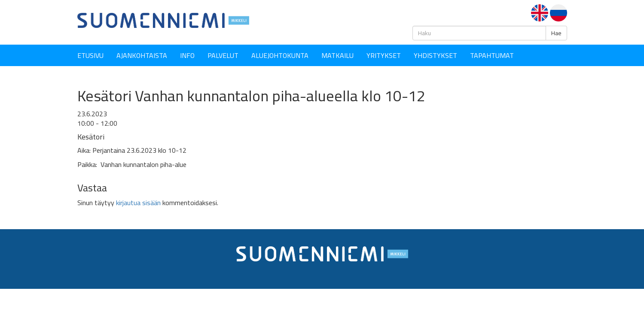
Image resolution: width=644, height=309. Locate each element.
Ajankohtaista (142, 55)
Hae (556, 33)
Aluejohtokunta (280, 55)
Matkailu (337, 55)
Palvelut (223, 55)
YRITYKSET (384, 55)
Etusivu (90, 55)
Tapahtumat (492, 55)
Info (187, 55)
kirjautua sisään (138, 203)
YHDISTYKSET (435, 55)
